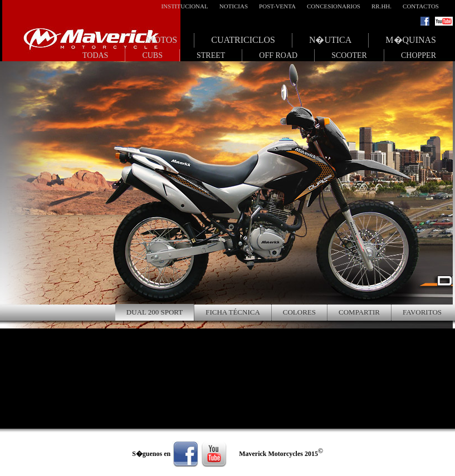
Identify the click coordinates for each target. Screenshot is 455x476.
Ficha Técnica (233, 312)
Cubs (152, 55)
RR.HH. (381, 6)
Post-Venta (277, 6)
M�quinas (411, 40)
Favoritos (422, 312)
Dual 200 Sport (155, 312)
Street (211, 55)
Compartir (359, 312)
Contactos (421, 6)
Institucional (184, 6)
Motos (162, 40)
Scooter (349, 55)
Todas (95, 55)
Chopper (419, 55)
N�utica (330, 40)
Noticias (234, 6)
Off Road (278, 55)
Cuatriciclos (243, 40)
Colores (299, 312)
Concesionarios (334, 6)
